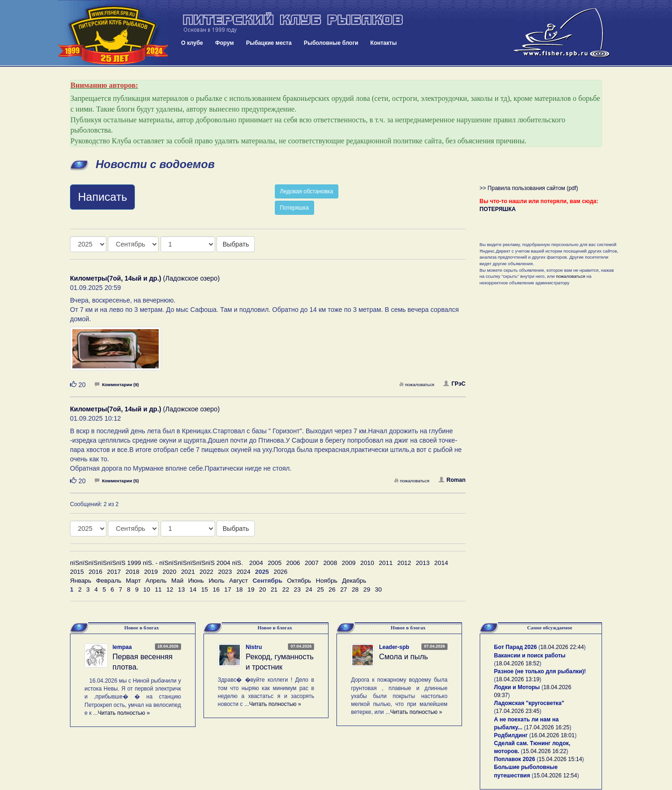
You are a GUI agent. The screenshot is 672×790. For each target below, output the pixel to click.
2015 (77, 572)
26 (332, 589)
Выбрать (236, 244)
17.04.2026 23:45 (518, 711)
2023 (225, 572)
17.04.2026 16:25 (548, 727)
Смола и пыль (403, 657)
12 (170, 589)
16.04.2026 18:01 (553, 735)
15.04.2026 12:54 (555, 776)
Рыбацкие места (269, 43)
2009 (349, 563)
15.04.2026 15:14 (560, 759)
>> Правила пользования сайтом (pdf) (529, 188)
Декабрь (354, 581)
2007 (312, 563)
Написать (102, 197)
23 (297, 589)
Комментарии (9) (117, 384)
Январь (81, 581)
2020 (169, 572)
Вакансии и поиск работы (530, 656)
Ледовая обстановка (307, 191)
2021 (188, 572)
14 (193, 589)
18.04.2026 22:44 (562, 647)
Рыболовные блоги (331, 43)
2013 (423, 563)
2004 (256, 563)
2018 (133, 572)
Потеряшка (294, 208)
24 (309, 589)
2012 (404, 563)
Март (133, 581)
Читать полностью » (124, 713)
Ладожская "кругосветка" (529, 703)
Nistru (254, 647)
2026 (280, 572)
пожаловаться (417, 384)
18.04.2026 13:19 (518, 679)
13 (181, 589)
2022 (207, 572)
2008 (330, 563)
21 (274, 589)
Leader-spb (394, 647)
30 (378, 589)
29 (367, 589)
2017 (114, 572)
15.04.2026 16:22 (544, 751)
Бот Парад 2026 (516, 647)
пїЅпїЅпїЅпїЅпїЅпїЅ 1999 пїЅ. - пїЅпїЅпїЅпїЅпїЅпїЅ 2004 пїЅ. (157, 563)
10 (147, 589)
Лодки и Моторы (517, 687)
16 (216, 589)
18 (239, 589)
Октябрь (299, 581)
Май (177, 581)
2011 (386, 563)
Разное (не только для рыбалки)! (540, 671)
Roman (452, 480)
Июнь (196, 581)
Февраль (109, 581)
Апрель (156, 581)
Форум (224, 43)
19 (251, 589)
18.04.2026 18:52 (518, 663)
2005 (275, 563)
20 (262, 589)
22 (286, 589)
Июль (217, 581)
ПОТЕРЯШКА (498, 209)
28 (355, 589)
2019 (151, 572)
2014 (441, 563)
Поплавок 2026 (515, 759)
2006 (293, 563)
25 (320, 589)
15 (205, 589)
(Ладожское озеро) (145, 278)
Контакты (384, 43)
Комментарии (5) (117, 481)
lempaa (122, 647)
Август (238, 581)
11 (158, 589)
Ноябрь (327, 581)
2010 (367, 563)
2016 (96, 572)
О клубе (192, 43)
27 (344, 589)
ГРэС (454, 384)
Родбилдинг (511, 735)
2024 (244, 572)
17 (228, 589)
